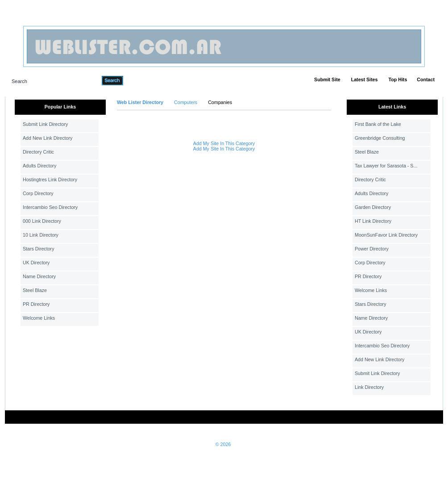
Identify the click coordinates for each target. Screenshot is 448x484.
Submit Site (327, 79)
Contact (426, 79)
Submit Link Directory (45, 124)
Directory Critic (38, 152)
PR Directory (36, 304)
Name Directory (39, 276)
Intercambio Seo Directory (50, 207)
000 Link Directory (42, 221)
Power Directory (372, 249)
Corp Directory (38, 193)
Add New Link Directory (48, 138)
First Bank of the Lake (378, 124)
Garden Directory (373, 207)
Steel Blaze (35, 290)
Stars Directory (38, 249)
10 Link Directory (41, 235)
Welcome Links (39, 318)
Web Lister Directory (140, 102)
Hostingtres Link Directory (50, 179)
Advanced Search (146, 80)
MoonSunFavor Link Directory (386, 235)
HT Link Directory (373, 221)
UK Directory (36, 263)
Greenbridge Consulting (380, 138)
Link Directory (369, 387)
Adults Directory (39, 166)
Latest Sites (365, 79)
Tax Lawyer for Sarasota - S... (386, 166)
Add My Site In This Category (224, 143)
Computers (186, 102)
